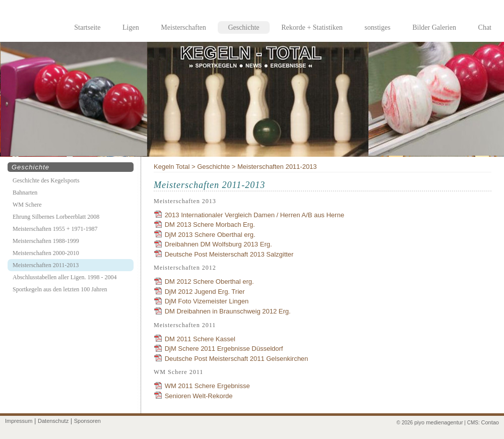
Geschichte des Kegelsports (46, 180)
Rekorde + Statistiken (312, 27)
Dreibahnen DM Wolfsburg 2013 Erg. (218, 244)
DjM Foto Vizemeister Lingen (207, 301)
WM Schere (27, 205)
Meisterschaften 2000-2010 (46, 253)
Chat (485, 27)
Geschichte (243, 27)
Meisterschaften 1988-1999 (46, 241)
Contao (490, 422)
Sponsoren (87, 421)
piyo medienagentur (439, 422)
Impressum (19, 421)
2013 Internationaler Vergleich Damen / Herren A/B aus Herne (255, 215)
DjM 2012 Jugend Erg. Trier (205, 292)
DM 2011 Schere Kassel (200, 339)
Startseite (87, 27)
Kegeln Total (172, 167)
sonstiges (377, 27)
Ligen (131, 27)
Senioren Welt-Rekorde (199, 396)
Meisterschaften (183, 27)
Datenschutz (53, 421)
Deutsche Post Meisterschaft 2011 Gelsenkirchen (237, 359)
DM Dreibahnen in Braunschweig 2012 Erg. (228, 311)
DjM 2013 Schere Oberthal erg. (210, 235)
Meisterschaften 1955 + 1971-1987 (55, 229)
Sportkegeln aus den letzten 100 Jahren (60, 289)
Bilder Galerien (434, 27)
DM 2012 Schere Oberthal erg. (209, 281)
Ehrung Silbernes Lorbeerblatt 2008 (56, 217)
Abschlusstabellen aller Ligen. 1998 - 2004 (65, 277)
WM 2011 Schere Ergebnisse (207, 386)
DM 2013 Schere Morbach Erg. (210, 225)
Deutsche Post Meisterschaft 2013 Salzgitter (229, 254)
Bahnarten (25, 193)
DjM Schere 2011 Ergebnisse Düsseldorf (224, 349)
